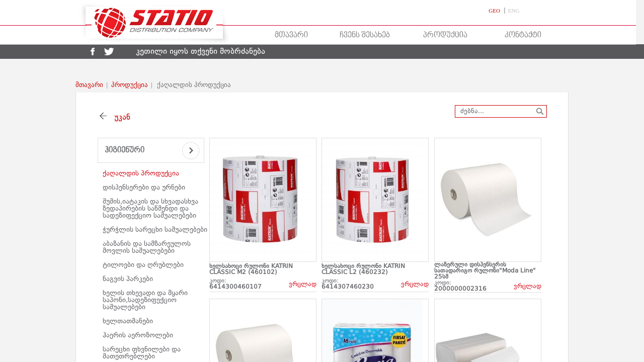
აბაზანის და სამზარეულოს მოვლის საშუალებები (147, 247)
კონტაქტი (523, 35)
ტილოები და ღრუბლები (143, 265)
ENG (514, 11)
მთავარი (291, 35)
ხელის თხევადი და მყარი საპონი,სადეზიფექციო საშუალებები (145, 300)
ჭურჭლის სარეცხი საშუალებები (155, 230)
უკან (120, 118)
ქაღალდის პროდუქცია (141, 173)
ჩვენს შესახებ (365, 35)
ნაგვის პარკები (128, 279)
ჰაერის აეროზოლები (138, 335)
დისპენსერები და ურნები (144, 188)
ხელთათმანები (128, 321)
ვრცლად (303, 284)
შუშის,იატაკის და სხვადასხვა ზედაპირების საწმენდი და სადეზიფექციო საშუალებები (150, 209)
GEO (495, 11)
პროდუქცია (445, 35)
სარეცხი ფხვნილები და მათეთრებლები (142, 353)
